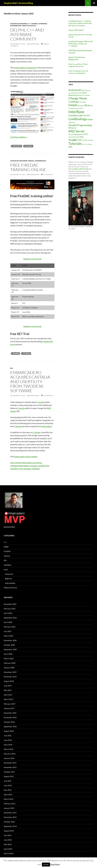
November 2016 (10, 717)
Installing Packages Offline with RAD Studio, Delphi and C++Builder (81, 44)
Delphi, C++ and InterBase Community (27, 34)
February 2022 (10, 627)
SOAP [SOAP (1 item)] (78, 137)
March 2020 (9, 658)
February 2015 (10, 804)
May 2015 (8, 790)
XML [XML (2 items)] (70, 147)
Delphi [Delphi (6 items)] (73, 105)
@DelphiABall (9, 527)
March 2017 (9, 699)
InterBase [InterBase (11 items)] (76, 112)
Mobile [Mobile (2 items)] (90, 119)
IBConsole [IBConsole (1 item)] (81, 106)
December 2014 (10, 813)
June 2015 (8, 785)
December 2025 (10, 604)
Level (6, 569)
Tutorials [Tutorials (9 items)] (75, 144)
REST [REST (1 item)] (82, 134)
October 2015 (9, 772)
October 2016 (9, 722)
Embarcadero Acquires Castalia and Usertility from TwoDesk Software (30, 382)
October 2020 (9, 645)
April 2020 (8, 654)
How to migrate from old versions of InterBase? (78, 72)
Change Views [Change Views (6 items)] (78, 98)
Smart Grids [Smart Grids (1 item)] (72, 137)
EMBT (6, 547)
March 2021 (9, 636)
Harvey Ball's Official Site (78, 169)
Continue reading (19, 137)
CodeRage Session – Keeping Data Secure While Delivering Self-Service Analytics (80, 23)
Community (17, 146)
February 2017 (10, 704)
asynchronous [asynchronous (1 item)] (73, 93)
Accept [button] (46, 864)
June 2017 (8, 686)
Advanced (15, 24)
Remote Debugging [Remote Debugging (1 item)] (74, 134)
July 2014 (8, 835)
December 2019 (10, 672)
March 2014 (9, 853)
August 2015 (9, 776)
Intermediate (16, 26)
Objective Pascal (29, 26)
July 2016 (8, 736)
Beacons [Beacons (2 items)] (72, 95)
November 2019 (10, 677)
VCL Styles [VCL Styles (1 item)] (88, 144)
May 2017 (8, 690)
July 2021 (8, 631)
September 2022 (10, 618)
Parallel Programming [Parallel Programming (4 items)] (80, 125)
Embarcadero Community (25, 68)
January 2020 (9, 668)
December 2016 (10, 713)
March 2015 (9, 799)
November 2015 (10, 767)
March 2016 (9, 749)
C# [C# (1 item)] (83, 95)
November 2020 (10, 640)
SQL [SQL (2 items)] (82, 137)
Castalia (41, 402)
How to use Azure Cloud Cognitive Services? (78, 65)
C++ (29, 24)
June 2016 (8, 740)
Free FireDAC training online (28, 167)
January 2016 (9, 758)
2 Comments (48, 174)
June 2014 (8, 840)
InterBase (43, 24)
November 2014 (10, 817)
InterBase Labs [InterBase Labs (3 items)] (76, 115)
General (35, 24)
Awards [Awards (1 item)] (80, 93)
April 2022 (8, 622)
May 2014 (8, 844)
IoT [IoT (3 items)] (89, 115)
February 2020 (10, 663)
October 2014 (9, 822)
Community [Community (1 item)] (83, 102)
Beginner (23, 24)
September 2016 (10, 727)
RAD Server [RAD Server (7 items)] (77, 131)
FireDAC (31, 161)
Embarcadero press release (26, 456)
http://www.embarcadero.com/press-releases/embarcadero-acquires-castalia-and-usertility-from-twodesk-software (30, 466)
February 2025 (10, 609)
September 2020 (10, 649)
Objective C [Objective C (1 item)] (72, 122)
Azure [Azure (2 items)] (85, 93)
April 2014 (8, 849)
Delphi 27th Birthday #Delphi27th (77, 58)
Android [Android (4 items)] (73, 90)
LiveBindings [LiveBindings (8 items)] (78, 119)
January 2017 (9, 708)
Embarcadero (46, 426)
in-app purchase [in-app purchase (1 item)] (73, 108)
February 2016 (10, 754)
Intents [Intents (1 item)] (81, 108)
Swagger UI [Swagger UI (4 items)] (75, 140)
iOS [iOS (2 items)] (85, 115)
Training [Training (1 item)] (90, 140)
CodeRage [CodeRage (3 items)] (74, 102)
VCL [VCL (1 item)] (83, 144)
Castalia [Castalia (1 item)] (87, 95)
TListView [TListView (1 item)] (84, 140)
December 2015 (10, 763)
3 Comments (48, 396)
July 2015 (8, 781)
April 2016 (8, 745)
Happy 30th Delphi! (76, 30)
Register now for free (32, 259)
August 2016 (9, 731)
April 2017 (8, 695)
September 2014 (10, 826)
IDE (11, 368)
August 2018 (9, 681)
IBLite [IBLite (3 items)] (87, 105)
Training (16, 353)
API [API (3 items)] (80, 90)
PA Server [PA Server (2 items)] (73, 128)
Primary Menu (94, 3)
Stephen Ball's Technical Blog (18, 3)
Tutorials (28, 146)
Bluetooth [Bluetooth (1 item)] (79, 95)
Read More (55, 864)
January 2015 (9, 808)
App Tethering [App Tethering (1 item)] (86, 90)
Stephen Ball (34, 44)
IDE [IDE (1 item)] (92, 106)
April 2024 (8, 613)
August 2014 (9, 831)
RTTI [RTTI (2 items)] (86, 134)
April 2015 (8, 795)
